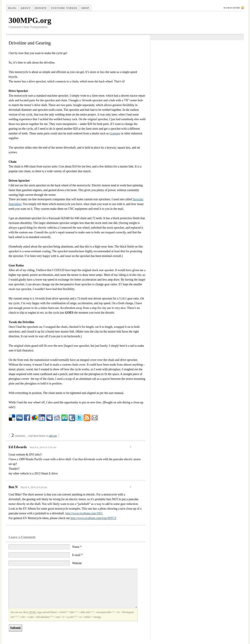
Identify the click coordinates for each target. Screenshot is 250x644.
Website (77, 563)
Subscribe (232, 8)
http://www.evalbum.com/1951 (84, 513)
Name (77, 547)
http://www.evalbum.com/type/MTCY (94, 518)
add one (53, 436)
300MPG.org (30, 20)
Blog (12, 8)
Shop (85, 8)
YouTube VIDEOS (64, 8)
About (26, 8)
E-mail (77, 555)
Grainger (115, 133)
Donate (41, 8)
